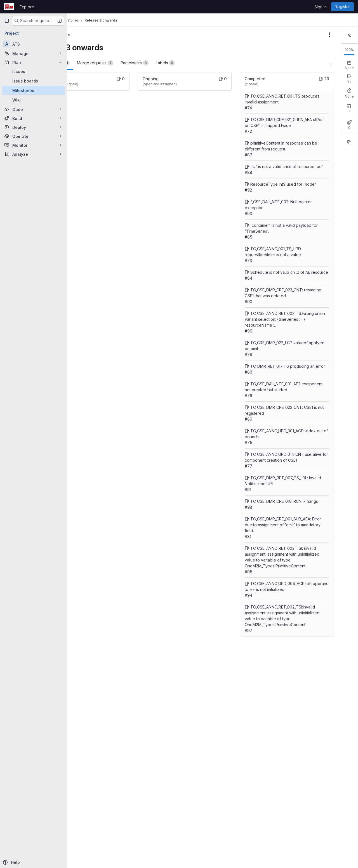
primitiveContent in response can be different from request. (239, 172)
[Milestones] (34, 90)
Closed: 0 (311, 129)
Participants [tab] (173, 63)
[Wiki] (34, 100)
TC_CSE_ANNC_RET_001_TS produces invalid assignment (240, 108)
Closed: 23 (313, 92)
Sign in (321, 7)
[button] (349, 35)
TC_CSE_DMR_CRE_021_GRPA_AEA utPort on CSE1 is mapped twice (240, 143)
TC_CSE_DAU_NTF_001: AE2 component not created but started (239, 478)
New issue (343, 87)
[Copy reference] (349, 162)
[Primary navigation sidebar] (7, 21)
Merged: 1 (334, 129)
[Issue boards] (34, 81)
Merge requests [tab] (133, 63)
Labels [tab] (204, 63)
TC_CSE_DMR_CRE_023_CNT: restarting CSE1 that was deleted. (240, 360)
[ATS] (34, 44)
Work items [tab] (93, 63)
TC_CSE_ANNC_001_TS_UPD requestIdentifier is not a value (239, 302)
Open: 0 (290, 92)
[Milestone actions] (266, 35)
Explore (27, 7)
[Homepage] (9, 7)
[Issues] (34, 71)
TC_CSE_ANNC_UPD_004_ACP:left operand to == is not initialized (240, 771)
